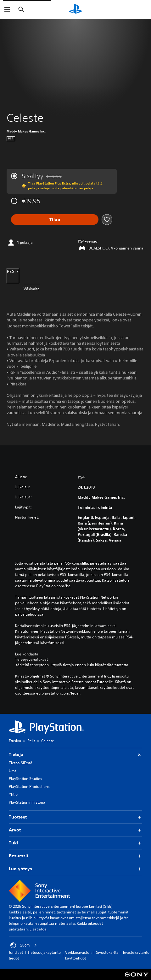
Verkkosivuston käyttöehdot (78, 955)
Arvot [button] (75, 830)
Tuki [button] (75, 843)
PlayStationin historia (27, 802)
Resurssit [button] (75, 856)
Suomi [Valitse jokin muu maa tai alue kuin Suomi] (24, 945)
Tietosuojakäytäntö (44, 952)
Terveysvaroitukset (31, 660)
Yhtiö (13, 794)
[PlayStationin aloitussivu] (75, 9)
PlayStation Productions (29, 786)
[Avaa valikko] (7, 9)
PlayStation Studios (25, 779)
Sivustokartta (107, 952)
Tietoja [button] (75, 755)
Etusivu (15, 741)
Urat (12, 771)
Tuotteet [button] (75, 817)
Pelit (31, 741)
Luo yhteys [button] (75, 869)
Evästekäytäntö (136, 952)
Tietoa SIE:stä (21, 763)
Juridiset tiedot (16, 955)
